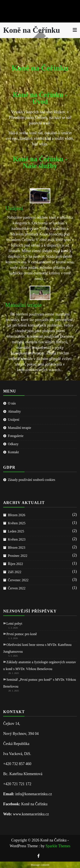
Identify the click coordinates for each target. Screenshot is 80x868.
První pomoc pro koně (22, 634)
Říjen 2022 (15, 564)
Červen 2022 (17, 588)
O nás (12, 403)
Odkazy (13, 444)
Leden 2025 (16, 531)
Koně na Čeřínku (32, 30)
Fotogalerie (16, 436)
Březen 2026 (17, 515)
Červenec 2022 (18, 580)
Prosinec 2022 (18, 556)
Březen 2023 (17, 548)
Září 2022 (15, 572)
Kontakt (13, 452)
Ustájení (14, 208)
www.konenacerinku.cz (31, 814)
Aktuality (14, 411)
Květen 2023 (17, 539)
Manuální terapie (23, 305)
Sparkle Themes (58, 846)
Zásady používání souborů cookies (32, 480)
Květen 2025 (17, 523)
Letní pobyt (14, 624)
